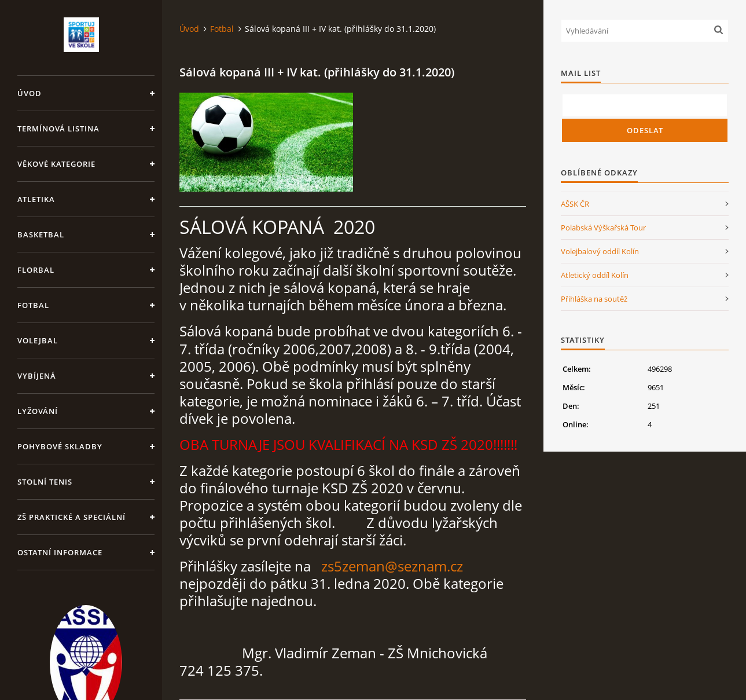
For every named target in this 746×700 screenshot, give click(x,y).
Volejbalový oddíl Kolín (600, 251)
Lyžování (38, 411)
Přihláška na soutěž (594, 299)
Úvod (30, 93)
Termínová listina (58, 129)
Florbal (36, 270)
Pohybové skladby (60, 446)
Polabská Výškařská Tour (603, 228)
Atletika (36, 199)
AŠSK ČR (575, 204)
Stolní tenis (45, 482)
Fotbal (33, 305)
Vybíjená (37, 376)
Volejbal (38, 340)
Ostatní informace (60, 552)
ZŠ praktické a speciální (71, 517)
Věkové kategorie (56, 164)
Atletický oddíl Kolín (595, 275)
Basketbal (41, 234)
